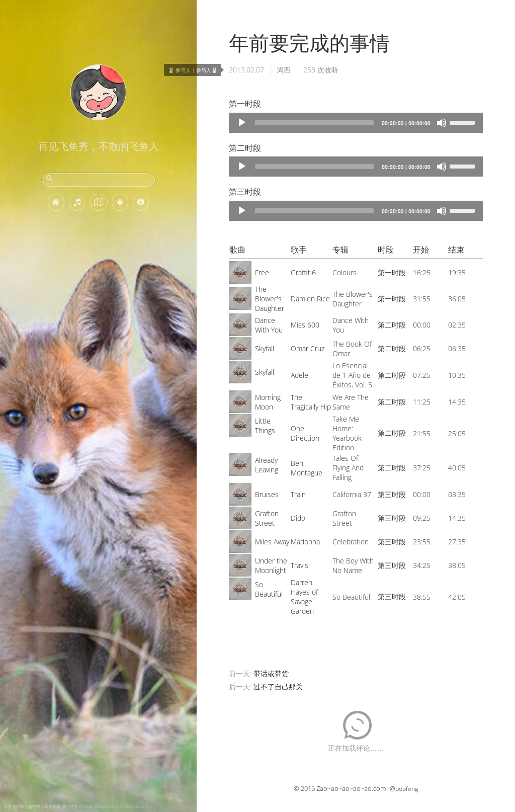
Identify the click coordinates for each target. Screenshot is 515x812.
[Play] (242, 123)
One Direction (305, 433)
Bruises (267, 494)
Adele (299, 375)
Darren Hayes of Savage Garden (304, 597)
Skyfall (265, 348)
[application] (356, 123)
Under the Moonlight (271, 565)
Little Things (265, 426)
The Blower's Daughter (270, 299)
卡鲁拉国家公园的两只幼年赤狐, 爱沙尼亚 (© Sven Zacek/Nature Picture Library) (76, 806)
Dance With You (269, 325)
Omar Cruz (308, 348)
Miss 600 (305, 325)
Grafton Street (267, 518)
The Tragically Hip (311, 402)
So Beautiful (269, 589)
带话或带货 (271, 673)
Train (298, 494)
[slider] (314, 123)
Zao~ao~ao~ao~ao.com (351, 788)
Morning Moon (268, 402)
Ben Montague (307, 468)
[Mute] (442, 123)
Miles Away (272, 542)
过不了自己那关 (278, 686)
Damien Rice (310, 299)
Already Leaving (267, 465)
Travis (299, 565)
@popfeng (404, 789)
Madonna (305, 542)
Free (262, 272)
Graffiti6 (303, 272)
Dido (298, 518)
